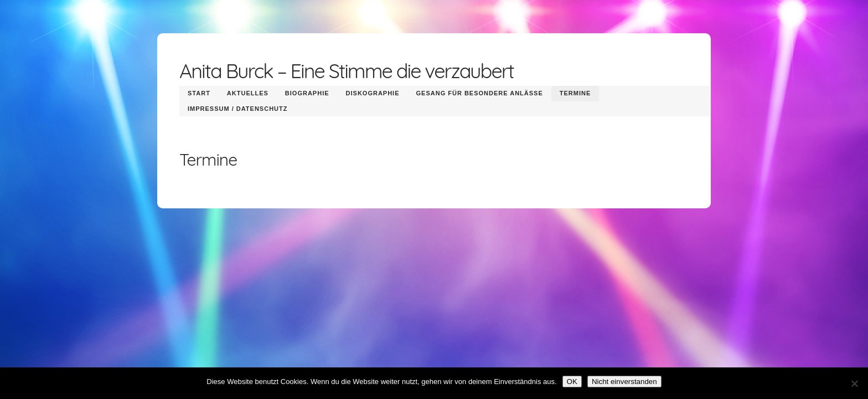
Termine (575, 93)
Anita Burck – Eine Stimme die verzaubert (347, 71)
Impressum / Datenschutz (237, 109)
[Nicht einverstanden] (854, 383)
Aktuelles (248, 93)
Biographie (307, 93)
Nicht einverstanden (624, 382)
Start (199, 93)
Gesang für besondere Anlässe (480, 93)
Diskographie (373, 93)
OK (572, 382)
